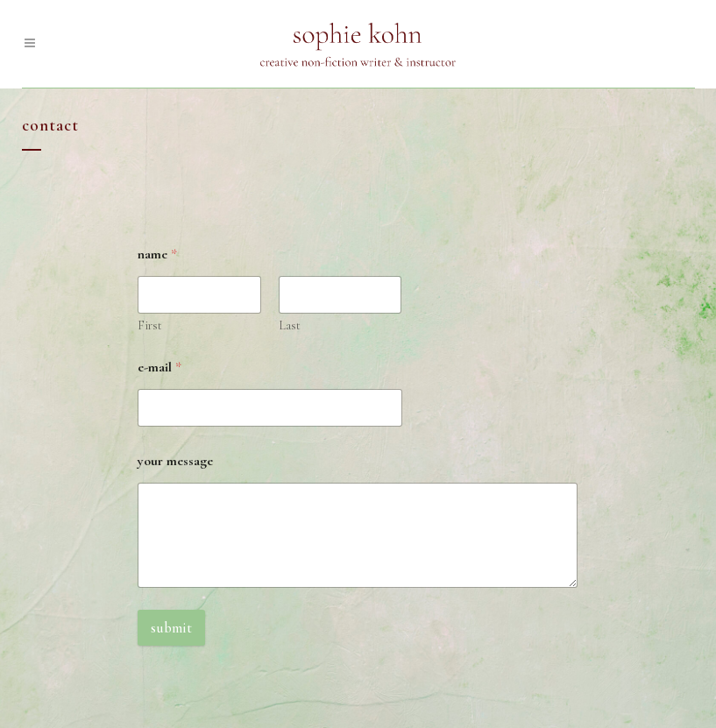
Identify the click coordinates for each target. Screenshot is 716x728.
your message (175, 461)
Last (290, 325)
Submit (171, 628)
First (150, 325)
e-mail (160, 368)
